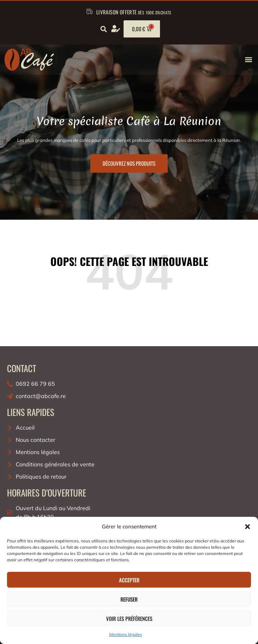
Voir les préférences (129, 618)
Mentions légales (126, 634)
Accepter (129, 580)
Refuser (129, 599)
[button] (247, 527)
